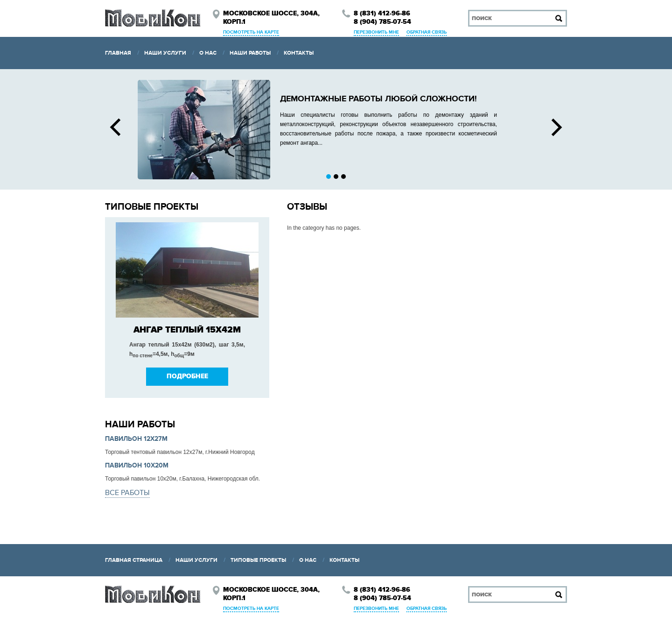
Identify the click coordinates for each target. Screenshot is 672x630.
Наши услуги (165, 53)
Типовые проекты (258, 560)
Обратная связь (427, 32)
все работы (127, 493)
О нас (208, 53)
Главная (118, 53)
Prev (115, 127)
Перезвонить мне (376, 32)
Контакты (299, 53)
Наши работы (250, 53)
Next (557, 127)
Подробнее (187, 376)
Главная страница (134, 560)
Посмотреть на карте (251, 32)
